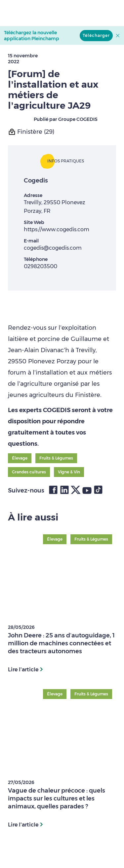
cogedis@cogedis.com (53, 248)
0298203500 (41, 266)
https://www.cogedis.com (57, 229)
